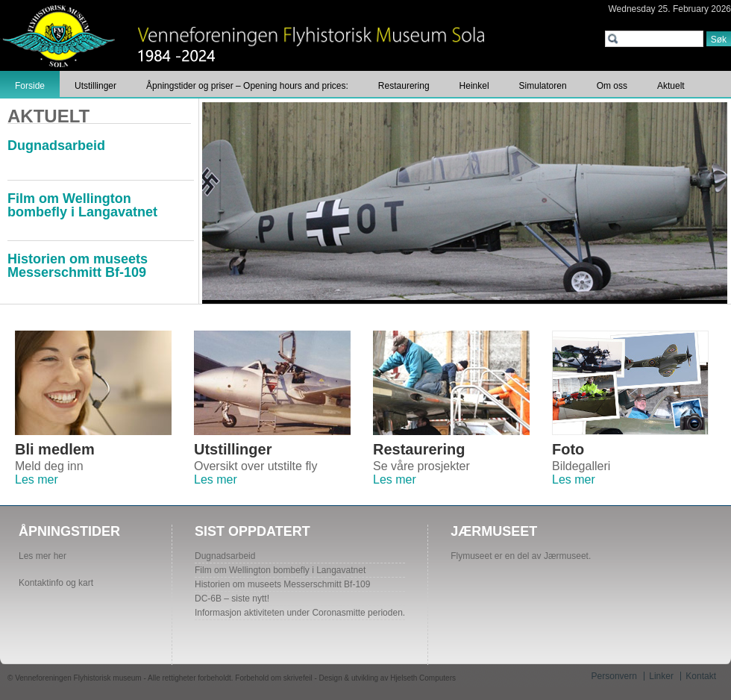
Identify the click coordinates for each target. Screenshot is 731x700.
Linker (661, 676)
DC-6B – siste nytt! (232, 599)
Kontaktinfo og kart (56, 583)
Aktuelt (671, 86)
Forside (30, 86)
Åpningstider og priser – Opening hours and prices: (247, 86)
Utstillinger (95, 86)
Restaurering (404, 86)
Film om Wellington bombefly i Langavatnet (82, 205)
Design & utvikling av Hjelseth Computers (388, 678)
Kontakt (701, 676)
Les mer (37, 479)
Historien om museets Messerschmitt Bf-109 (78, 266)
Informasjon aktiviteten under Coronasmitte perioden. (300, 613)
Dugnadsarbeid (56, 146)
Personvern (614, 676)
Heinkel (474, 86)
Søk (719, 40)
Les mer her (43, 556)
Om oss (612, 86)
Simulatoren (543, 86)
